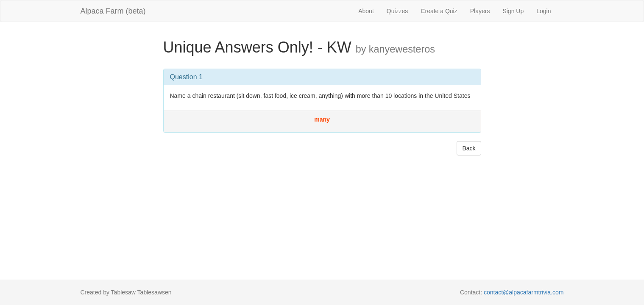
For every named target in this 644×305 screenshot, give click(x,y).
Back (469, 148)
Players (480, 11)
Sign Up (513, 11)
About (366, 11)
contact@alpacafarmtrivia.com (524, 292)
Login (544, 11)
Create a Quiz (439, 11)
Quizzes (397, 11)
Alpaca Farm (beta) (113, 11)
